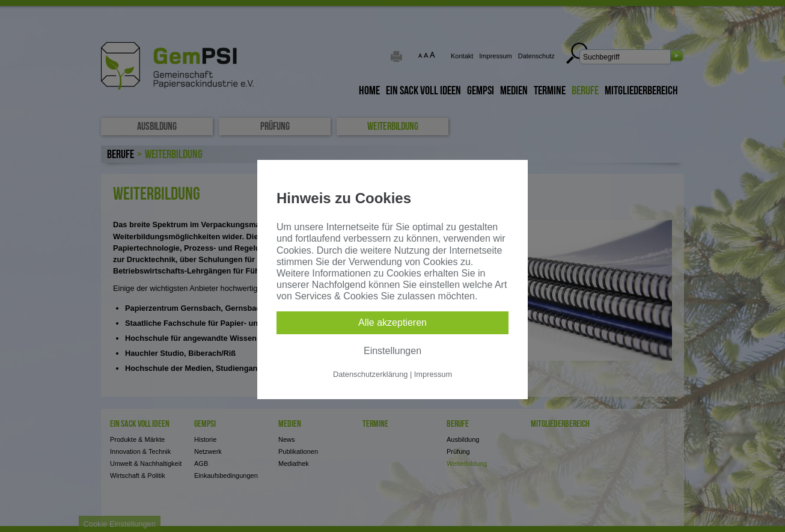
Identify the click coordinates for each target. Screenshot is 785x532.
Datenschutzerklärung (370, 374)
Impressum (433, 374)
